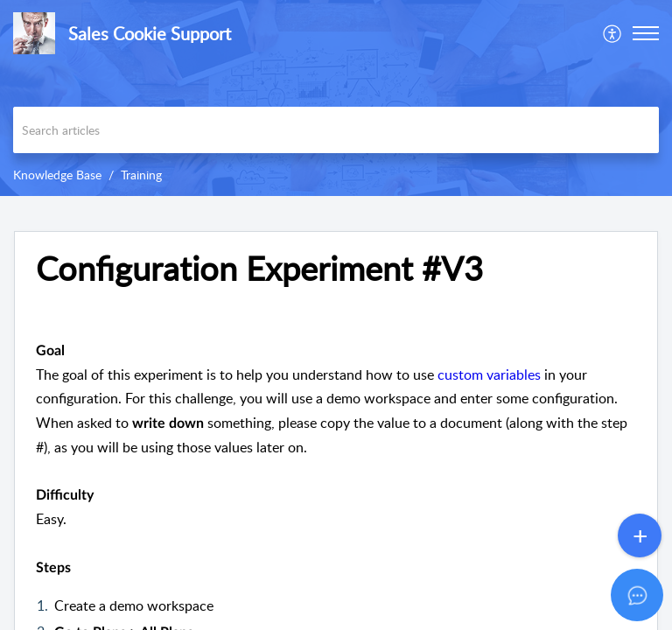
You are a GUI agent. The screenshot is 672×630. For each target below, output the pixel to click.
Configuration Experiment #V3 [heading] (259, 269)
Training (141, 175)
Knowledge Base (57, 175)
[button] (613, 33)
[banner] (336, 98)
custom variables (489, 374)
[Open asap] (637, 595)
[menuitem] (613, 33)
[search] (336, 130)
